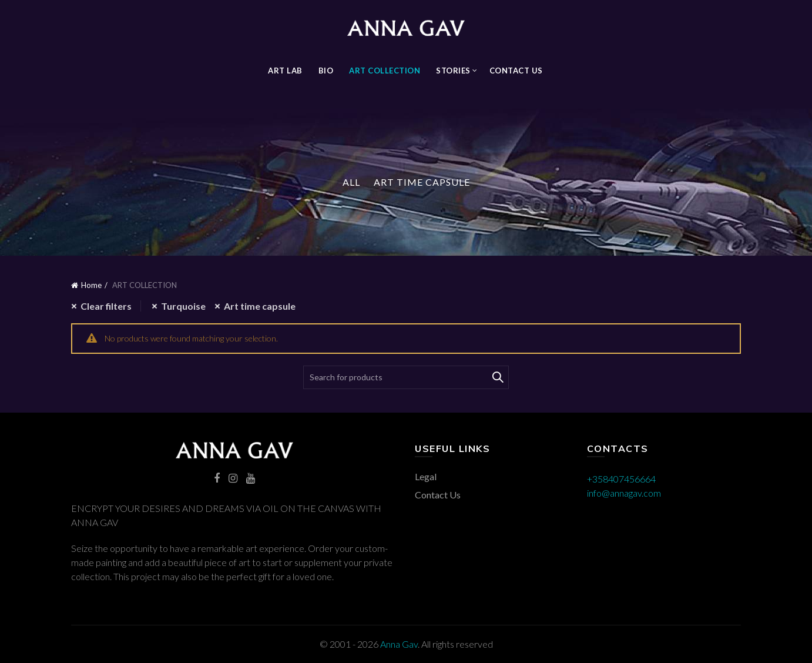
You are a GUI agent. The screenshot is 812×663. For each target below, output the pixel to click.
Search (497, 377)
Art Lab (285, 71)
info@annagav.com (624, 493)
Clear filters (106, 306)
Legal (426, 476)
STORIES (453, 71)
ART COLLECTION (385, 71)
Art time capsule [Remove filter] (260, 306)
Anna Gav (399, 644)
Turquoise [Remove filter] (183, 306)
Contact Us (516, 71)
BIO (326, 71)
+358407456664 (621, 479)
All (351, 182)
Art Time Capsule (422, 182)
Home (91, 285)
